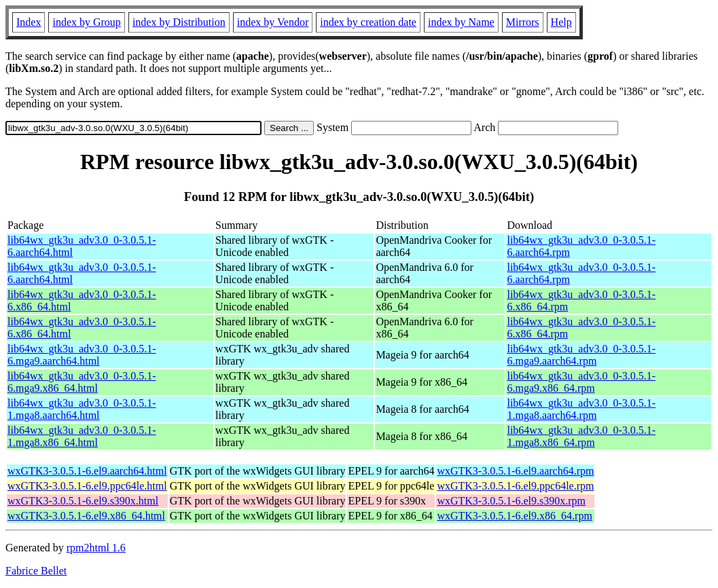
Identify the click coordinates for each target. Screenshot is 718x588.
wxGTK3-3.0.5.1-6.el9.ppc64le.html (87, 486)
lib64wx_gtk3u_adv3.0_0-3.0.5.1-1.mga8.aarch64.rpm (581, 409)
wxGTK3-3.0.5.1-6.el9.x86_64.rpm (514, 516)
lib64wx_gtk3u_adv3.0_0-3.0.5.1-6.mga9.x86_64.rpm (581, 382)
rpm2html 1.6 (96, 548)
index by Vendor (273, 22)
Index (29, 22)
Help (561, 22)
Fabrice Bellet (36, 571)
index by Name (461, 22)
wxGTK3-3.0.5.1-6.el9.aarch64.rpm (515, 471)
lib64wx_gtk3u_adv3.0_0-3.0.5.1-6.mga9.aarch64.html (82, 355)
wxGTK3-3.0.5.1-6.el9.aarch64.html (87, 471)
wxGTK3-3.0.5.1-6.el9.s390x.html (83, 501)
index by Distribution (179, 22)
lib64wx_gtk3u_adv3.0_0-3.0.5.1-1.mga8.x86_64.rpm (581, 436)
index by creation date (368, 22)
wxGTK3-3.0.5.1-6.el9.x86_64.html (86, 516)
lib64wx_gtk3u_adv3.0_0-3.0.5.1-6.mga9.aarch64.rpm (581, 355)
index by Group (86, 22)
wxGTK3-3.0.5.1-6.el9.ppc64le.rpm (515, 486)
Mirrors (523, 22)
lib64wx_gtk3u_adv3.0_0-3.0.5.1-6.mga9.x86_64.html (82, 382)
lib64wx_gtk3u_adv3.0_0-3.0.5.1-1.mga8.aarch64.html (82, 409)
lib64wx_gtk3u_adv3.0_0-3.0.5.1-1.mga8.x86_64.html (82, 436)
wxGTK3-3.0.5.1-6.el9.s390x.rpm (511, 501)
